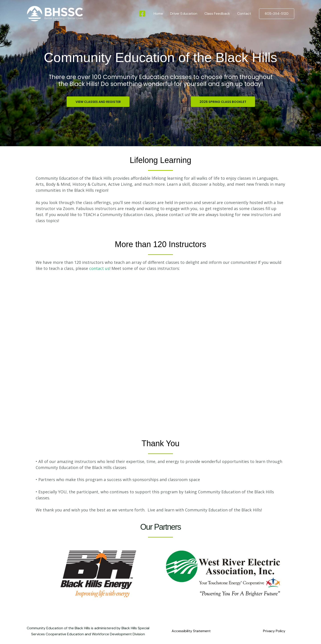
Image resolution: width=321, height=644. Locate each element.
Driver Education (184, 14)
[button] (277, 14)
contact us (99, 268)
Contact (244, 14)
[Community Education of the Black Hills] (55, 13)
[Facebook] (142, 14)
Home (158, 14)
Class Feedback (217, 14)
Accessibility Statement (191, 631)
